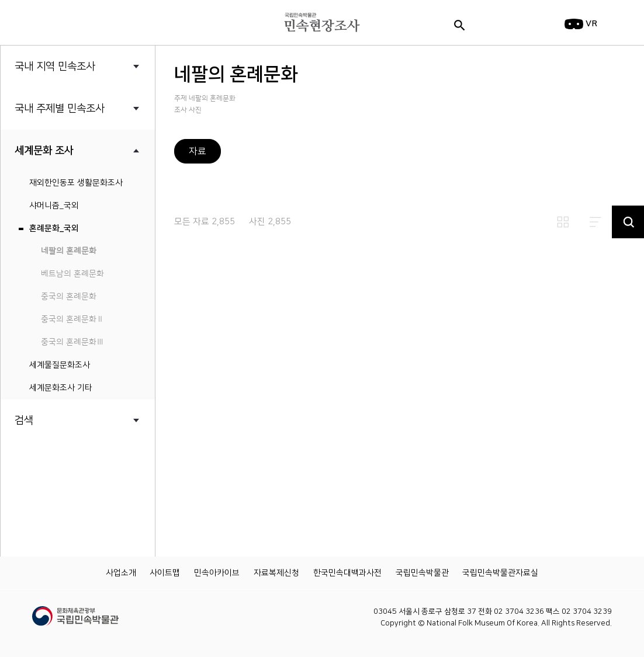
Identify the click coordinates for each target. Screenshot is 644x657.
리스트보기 (595, 222)
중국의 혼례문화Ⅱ (72, 319)
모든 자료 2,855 (205, 222)
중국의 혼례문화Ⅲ (72, 342)
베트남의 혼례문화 (72, 274)
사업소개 (121, 573)
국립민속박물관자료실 (500, 573)
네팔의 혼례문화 (69, 251)
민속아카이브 (217, 573)
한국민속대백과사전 (347, 573)
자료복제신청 (276, 573)
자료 (198, 151)
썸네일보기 (563, 222)
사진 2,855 (270, 222)
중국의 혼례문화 (69, 297)
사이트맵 (165, 573)
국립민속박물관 (422, 573)
